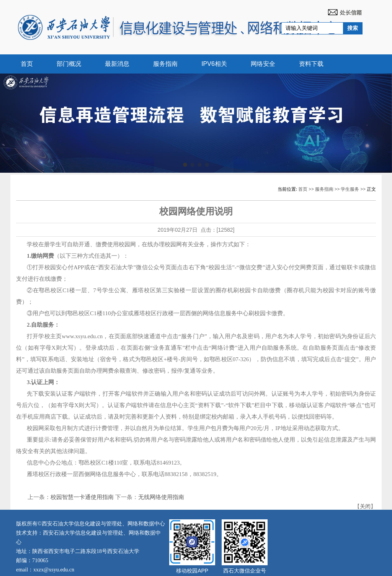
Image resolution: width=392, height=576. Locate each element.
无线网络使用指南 (161, 497)
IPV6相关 (214, 64)
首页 (27, 64)
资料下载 (311, 64)
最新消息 (117, 64)
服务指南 (165, 64)
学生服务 (350, 189)
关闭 (365, 506)
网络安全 (263, 64)
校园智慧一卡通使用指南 (82, 497)
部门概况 (69, 64)
